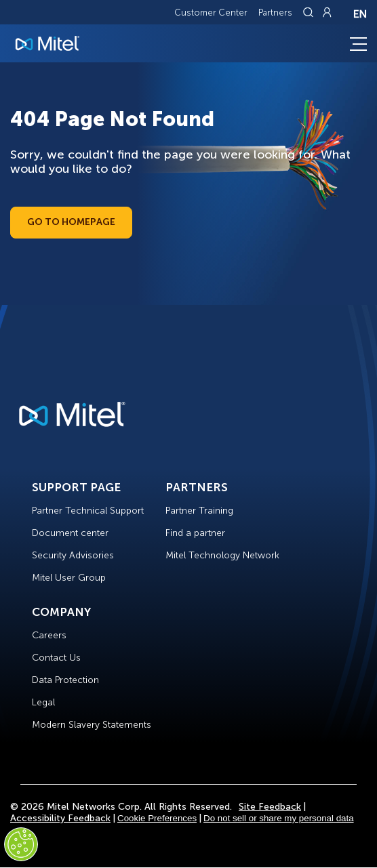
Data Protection (65, 680)
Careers (49, 635)
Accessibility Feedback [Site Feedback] (60, 818)
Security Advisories (73, 555)
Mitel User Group (69, 578)
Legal (43, 702)
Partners (275, 13)
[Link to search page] (310, 12)
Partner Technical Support (88, 511)
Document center (70, 533)
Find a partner (195, 533)
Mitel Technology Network (222, 555)
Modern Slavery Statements (92, 725)
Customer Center (211, 13)
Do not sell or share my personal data (279, 818)
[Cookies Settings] (21, 844)
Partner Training (199, 511)
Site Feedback (270, 807)
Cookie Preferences (157, 818)
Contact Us (56, 658)
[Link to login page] (327, 12)
